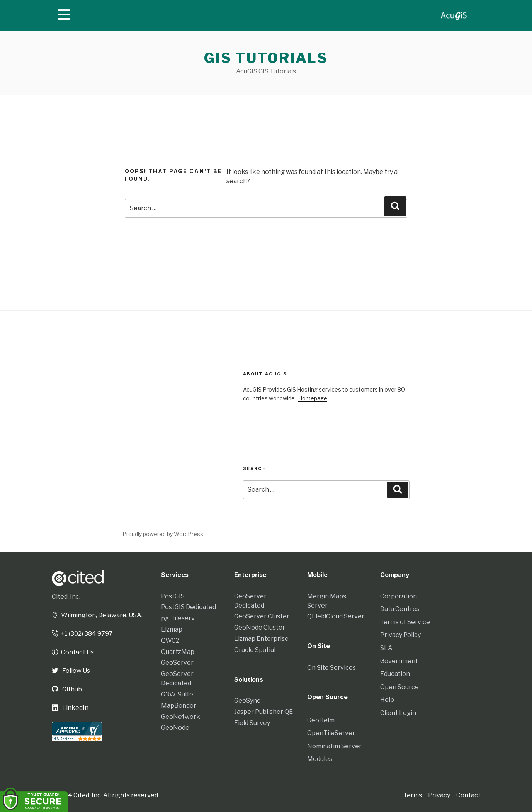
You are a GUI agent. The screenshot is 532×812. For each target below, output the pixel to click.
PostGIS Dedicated (189, 607)
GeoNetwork (181, 717)
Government (399, 661)
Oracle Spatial (255, 650)
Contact (468, 795)
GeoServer (177, 663)
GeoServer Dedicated (177, 678)
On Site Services (331, 667)
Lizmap (172, 629)
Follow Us (71, 671)
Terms (413, 795)
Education (395, 674)
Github (67, 689)
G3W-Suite (177, 694)
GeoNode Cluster (260, 627)
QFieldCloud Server (336, 616)
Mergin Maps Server (327, 601)
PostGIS (173, 596)
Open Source (399, 687)
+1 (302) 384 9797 (82, 634)
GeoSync (247, 700)
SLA (386, 648)
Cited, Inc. (66, 597)
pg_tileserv (178, 618)
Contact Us (73, 652)
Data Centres (400, 609)
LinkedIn (70, 708)
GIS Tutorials (266, 58)
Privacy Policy (400, 635)
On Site (319, 646)
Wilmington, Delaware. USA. (97, 615)
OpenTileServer (331, 733)
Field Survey (252, 723)
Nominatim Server (334, 746)
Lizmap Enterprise (261, 639)
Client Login (398, 713)
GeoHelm (321, 720)
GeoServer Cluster (262, 616)
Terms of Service (405, 622)
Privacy (439, 795)
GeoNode (175, 728)
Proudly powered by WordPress (163, 534)
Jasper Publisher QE (263, 712)
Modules (320, 758)
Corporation (399, 596)
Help (387, 700)
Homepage (313, 398)
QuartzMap (178, 652)
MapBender (179, 706)
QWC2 (170, 641)
